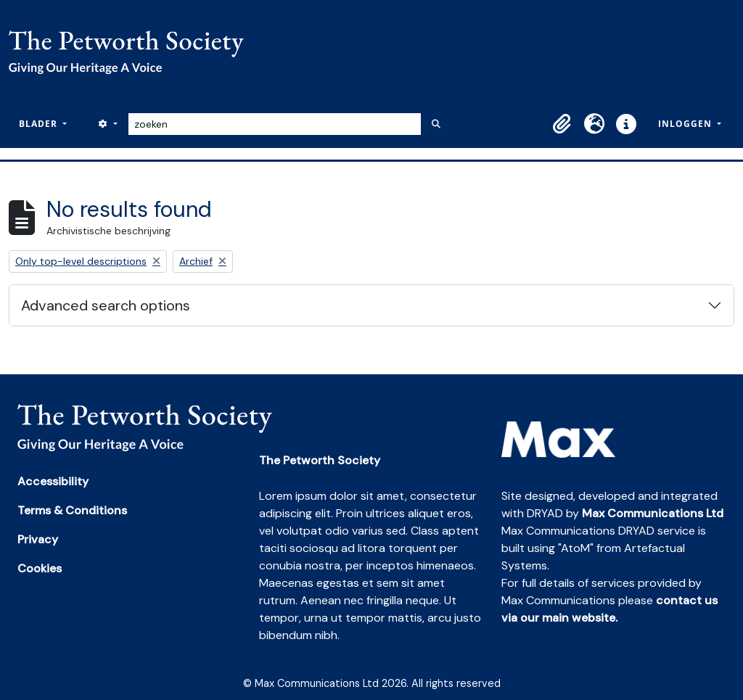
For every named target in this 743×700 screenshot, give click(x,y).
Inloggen (686, 124)
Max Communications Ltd (653, 513)
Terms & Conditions (72, 510)
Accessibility (53, 481)
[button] (562, 124)
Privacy (38, 539)
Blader (40, 124)
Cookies (40, 568)
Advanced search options (106, 305)
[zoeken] (275, 124)
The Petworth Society (320, 460)
